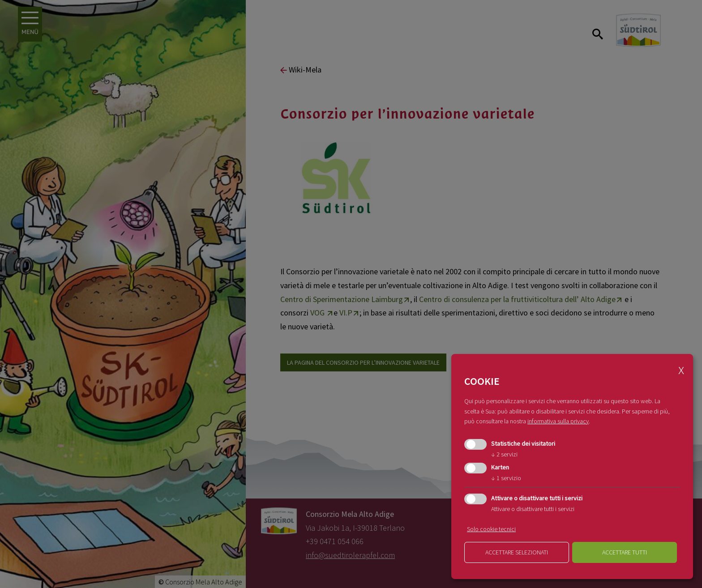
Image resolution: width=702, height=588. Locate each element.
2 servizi (504, 454)
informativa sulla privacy (558, 421)
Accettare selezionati (517, 552)
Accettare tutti (625, 552)
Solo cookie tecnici (491, 529)
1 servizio (506, 478)
